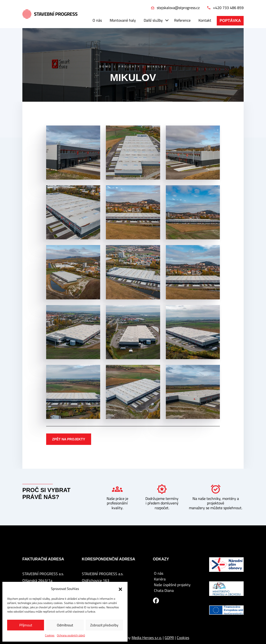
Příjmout (26, 625)
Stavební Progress (50, 14)
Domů (106, 66)
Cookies (50, 635)
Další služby (153, 20)
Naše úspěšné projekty (172, 585)
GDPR (169, 638)
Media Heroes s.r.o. (147, 638)
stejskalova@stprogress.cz (175, 8)
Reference (182, 20)
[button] (120, 589)
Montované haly (123, 20)
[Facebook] (156, 600)
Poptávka (230, 21)
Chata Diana (164, 590)
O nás (97, 20)
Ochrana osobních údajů (71, 635)
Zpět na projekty (69, 439)
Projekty (129, 66)
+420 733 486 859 (225, 8)
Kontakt (205, 20)
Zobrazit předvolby (104, 625)
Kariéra (160, 579)
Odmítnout (65, 625)
